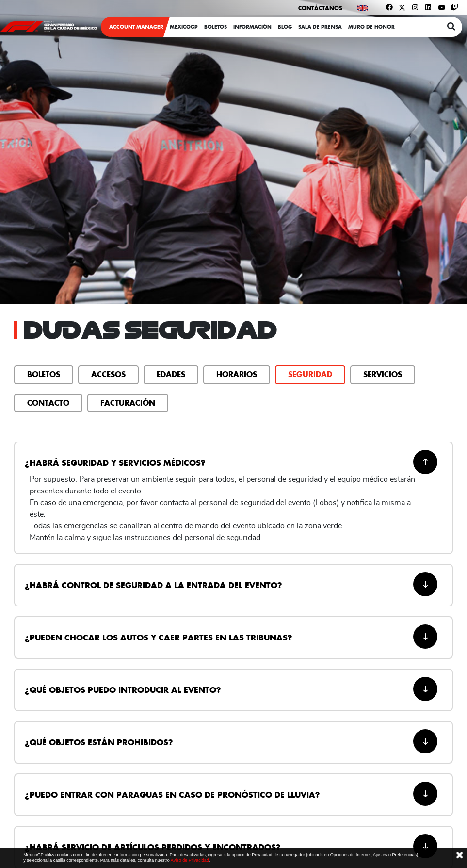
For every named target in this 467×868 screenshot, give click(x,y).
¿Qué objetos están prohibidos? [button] (231, 741)
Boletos (44, 374)
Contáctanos (320, 8)
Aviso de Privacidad (190, 860)
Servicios (383, 374)
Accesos (108, 374)
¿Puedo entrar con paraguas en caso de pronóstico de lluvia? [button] (231, 794)
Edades (171, 374)
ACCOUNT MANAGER (136, 27)
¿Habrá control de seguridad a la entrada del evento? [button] (231, 584)
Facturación (128, 403)
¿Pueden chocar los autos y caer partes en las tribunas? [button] (231, 637)
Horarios (237, 374)
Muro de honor (371, 27)
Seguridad (310, 374)
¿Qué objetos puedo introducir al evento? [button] (231, 689)
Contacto (48, 403)
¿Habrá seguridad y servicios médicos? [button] (231, 462)
